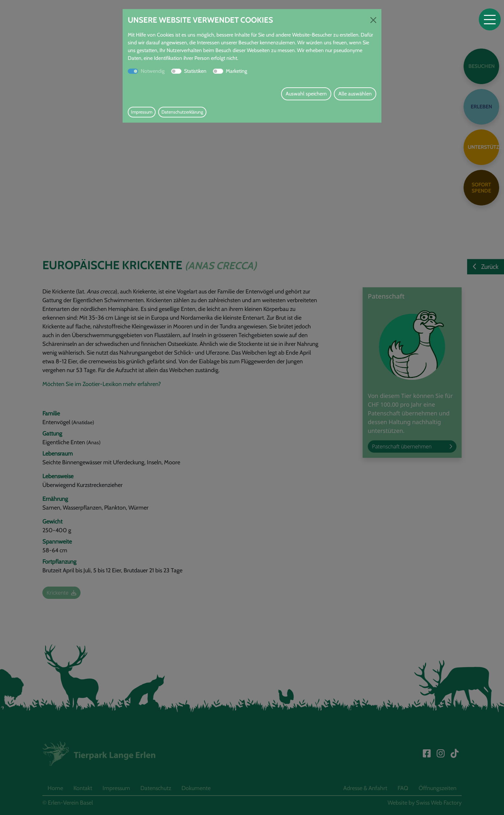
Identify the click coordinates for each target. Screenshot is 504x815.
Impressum (142, 112)
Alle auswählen (355, 94)
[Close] (373, 20)
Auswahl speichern (306, 94)
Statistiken (195, 71)
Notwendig (153, 71)
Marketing (236, 71)
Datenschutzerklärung (182, 112)
